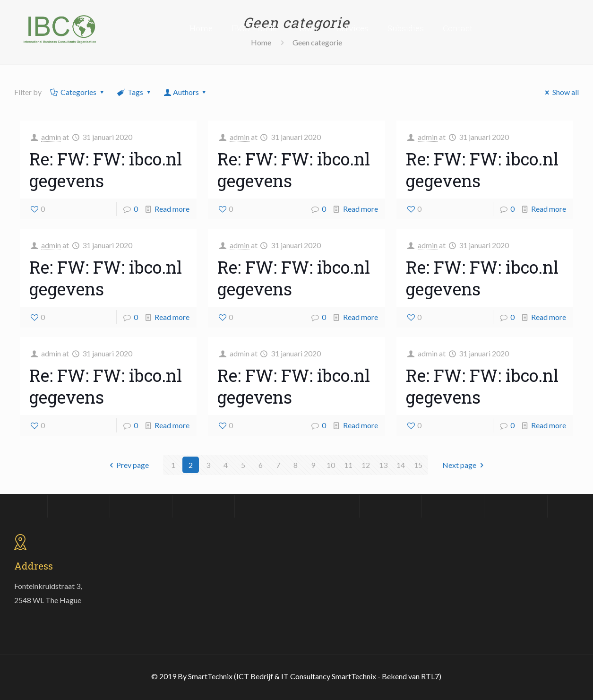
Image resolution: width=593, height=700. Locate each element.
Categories (78, 92)
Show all (560, 92)
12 (366, 465)
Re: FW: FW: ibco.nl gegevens (106, 170)
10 (331, 465)
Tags (134, 92)
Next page (464, 465)
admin (51, 137)
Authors (186, 92)
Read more (172, 209)
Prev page (127, 465)
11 (348, 465)
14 (401, 465)
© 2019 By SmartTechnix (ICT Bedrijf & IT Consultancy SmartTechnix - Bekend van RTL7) (296, 676)
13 (383, 465)
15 (418, 465)
